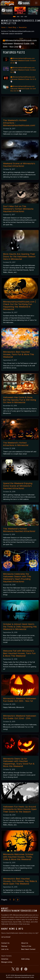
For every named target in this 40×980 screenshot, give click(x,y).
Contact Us (5, 943)
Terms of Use (26, 946)
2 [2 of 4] (18, 17)
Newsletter (23, 27)
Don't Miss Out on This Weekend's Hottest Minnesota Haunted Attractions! (18, 209)
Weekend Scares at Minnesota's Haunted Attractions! (19, 165)
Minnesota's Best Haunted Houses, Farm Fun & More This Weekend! (19, 354)
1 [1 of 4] (14, 17)
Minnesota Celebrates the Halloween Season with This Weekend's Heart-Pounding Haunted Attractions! (17, 578)
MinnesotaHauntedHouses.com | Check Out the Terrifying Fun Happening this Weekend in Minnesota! (19, 305)
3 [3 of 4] (22, 17)
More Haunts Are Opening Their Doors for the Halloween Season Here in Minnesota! (19, 257)
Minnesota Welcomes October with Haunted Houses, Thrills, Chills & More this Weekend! (18, 857)
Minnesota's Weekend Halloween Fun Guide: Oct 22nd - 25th (20, 717)
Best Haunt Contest (28, 949)
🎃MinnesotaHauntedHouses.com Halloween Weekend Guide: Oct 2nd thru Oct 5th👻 (23, 89)
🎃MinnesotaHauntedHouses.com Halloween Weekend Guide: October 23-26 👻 (23, 61)
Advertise (5, 959)
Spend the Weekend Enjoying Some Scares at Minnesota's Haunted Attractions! (18, 486)
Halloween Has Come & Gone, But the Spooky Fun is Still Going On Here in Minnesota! (20, 400)
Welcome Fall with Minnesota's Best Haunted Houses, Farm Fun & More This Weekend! (19, 653)
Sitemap (4, 946)
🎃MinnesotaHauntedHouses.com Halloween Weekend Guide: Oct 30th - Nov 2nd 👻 (20, 44)
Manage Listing (7, 962)
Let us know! (6, 937)
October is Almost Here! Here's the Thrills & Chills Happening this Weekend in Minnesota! (20, 627)
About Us (25, 943)
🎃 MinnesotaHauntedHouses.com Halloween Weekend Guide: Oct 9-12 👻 (23, 79)
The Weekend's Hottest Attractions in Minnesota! (16, 444)
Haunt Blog (12, 27)
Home (3, 27)
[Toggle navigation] (36, 3)
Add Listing (25, 959)
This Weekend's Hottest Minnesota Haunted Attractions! (19, 530)
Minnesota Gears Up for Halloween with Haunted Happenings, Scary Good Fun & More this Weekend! (19, 762)
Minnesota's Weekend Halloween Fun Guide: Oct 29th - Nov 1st (20, 700)
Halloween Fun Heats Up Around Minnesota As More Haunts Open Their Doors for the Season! (20, 809)
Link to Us (5, 949)
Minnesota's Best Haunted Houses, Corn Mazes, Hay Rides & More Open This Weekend (20, 881)
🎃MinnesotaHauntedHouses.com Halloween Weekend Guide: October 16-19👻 (23, 70)
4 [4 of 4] (26, 17)
